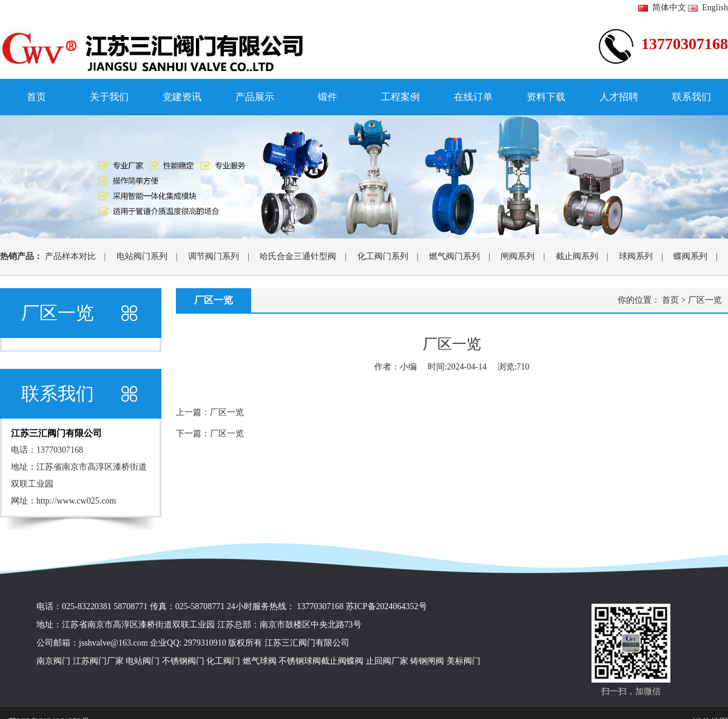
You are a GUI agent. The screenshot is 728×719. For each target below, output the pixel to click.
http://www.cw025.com (76, 501)
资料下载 (546, 97)
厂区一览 (705, 300)
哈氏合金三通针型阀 (298, 256)
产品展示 (255, 97)
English (708, 8)
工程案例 (400, 97)
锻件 (328, 97)
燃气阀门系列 (454, 256)
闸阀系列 (517, 256)
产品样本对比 (70, 256)
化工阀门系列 (383, 256)
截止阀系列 (577, 256)
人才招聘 (619, 97)
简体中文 (662, 8)
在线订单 (473, 97)
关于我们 (109, 97)
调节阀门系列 (214, 256)
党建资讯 (182, 97)
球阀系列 (636, 256)
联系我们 (692, 97)
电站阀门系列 (142, 256)
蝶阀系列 (690, 256)
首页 (36, 97)
